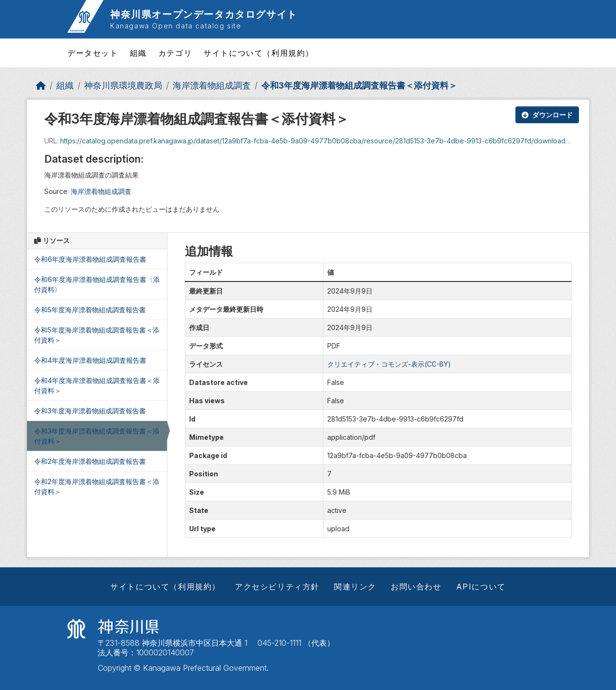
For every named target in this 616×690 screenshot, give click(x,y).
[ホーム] (41, 85)
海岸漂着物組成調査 (212, 85)
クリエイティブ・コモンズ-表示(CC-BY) (389, 364)
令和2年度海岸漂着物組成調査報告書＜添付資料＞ (97, 486)
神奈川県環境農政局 (123, 85)
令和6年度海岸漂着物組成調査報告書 (90, 259)
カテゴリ (175, 53)
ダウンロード (547, 115)
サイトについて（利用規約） (259, 53)
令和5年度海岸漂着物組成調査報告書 (90, 310)
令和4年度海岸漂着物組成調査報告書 (90, 360)
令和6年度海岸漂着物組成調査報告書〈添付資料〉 (97, 284)
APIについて (481, 587)
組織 (138, 53)
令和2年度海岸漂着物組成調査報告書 (90, 461)
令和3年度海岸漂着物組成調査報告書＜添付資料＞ (359, 85)
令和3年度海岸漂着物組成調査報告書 (90, 411)
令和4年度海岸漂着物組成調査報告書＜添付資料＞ (97, 385)
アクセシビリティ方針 (277, 587)
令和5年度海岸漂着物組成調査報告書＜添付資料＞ (97, 335)
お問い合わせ (416, 587)
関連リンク (355, 587)
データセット (93, 53)
